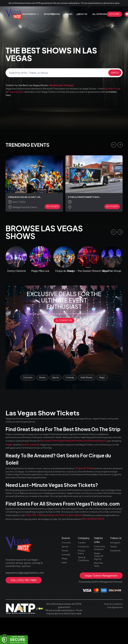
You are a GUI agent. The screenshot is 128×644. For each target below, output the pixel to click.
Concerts (28, 378)
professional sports (43, 449)
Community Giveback (100, 572)
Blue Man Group (112, 89)
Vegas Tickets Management (101, 602)
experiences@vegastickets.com (22, 596)
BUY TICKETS (52, 207)
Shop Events (30, 14)
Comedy (70, 378)
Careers (82, 567)
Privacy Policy (82, 577)
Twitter (114, 571)
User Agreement (114, 633)
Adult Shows (87, 378)
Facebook (116, 576)
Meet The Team (99, 591)
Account (114, 14)
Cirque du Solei (16, 92)
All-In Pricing (100, 14)
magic (75, 449)
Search (115, 73)
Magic (102, 378)
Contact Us (84, 571)
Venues (69, 14)
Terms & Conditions (84, 585)
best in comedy (99, 449)
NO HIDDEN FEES (51, 543)
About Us (82, 14)
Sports (56, 378)
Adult (64, 589)
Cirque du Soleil (97, 477)
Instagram (116, 567)
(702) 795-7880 (87, 535)
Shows (42, 378)
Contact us (64, 322)
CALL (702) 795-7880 (24, 604)
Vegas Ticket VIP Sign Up (99, 581)
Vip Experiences (52, 14)
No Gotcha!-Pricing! (62, 85)
